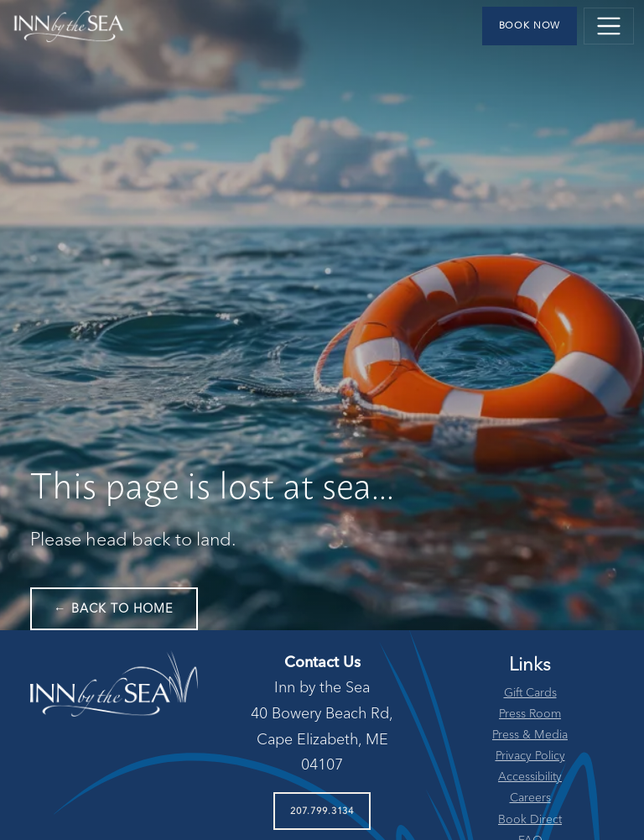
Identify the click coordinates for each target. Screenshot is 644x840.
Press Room (530, 714)
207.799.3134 (322, 811)
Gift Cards (530, 693)
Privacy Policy (530, 756)
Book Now (530, 26)
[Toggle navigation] (609, 26)
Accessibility (530, 777)
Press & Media (530, 735)
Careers (530, 798)
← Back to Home (114, 609)
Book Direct (530, 820)
